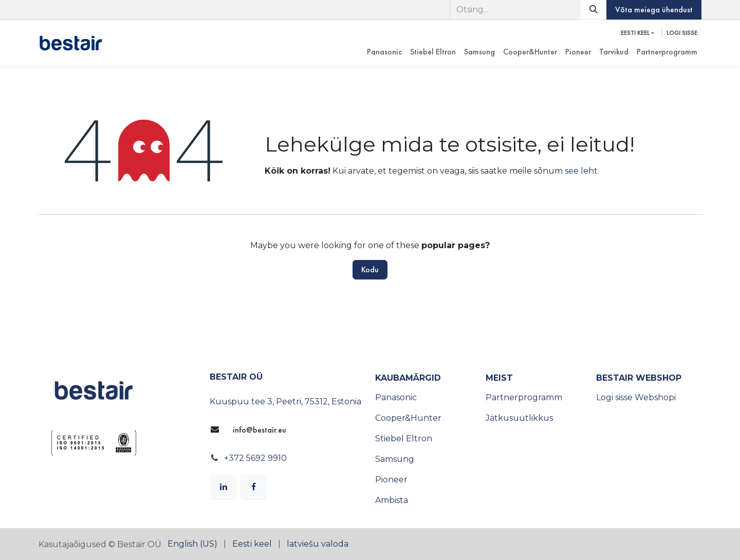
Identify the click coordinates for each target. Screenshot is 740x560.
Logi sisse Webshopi (636, 397)
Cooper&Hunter (408, 418)
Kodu (370, 269)
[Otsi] (594, 10)
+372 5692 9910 (255, 458)
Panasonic (396, 397)
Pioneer (391, 480)
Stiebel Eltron (404, 438)
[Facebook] (253, 487)
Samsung (395, 459)
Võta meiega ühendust (654, 10)
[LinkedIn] (224, 487)
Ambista (392, 500)
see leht (581, 171)
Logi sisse (682, 33)
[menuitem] (384, 52)
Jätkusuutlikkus (519, 418)
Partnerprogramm (524, 397)
